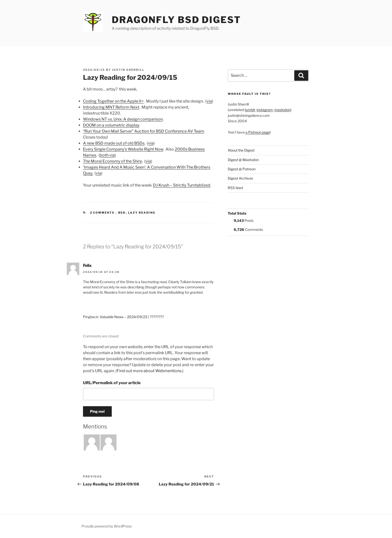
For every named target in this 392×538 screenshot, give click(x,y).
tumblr (250, 110)
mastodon (282, 110)
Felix (87, 265)
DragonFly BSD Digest (176, 20)
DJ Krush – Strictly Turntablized (182, 185)
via (209, 101)
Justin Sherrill (128, 70)
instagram (265, 110)
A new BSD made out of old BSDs (114, 143)
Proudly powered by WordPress (107, 526)
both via (107, 155)
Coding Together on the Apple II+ (113, 101)
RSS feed (235, 188)
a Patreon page (258, 132)
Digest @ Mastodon (243, 160)
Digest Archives (240, 178)
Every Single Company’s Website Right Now (123, 149)
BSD (122, 213)
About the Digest (241, 150)
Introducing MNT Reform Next (111, 107)
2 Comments (102, 213)
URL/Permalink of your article (112, 383)
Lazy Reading (142, 213)
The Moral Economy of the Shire (112, 161)
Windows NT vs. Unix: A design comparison (123, 119)
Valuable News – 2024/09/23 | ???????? (132, 317)
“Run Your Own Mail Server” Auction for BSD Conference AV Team (143, 131)
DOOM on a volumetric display (111, 125)
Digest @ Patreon (242, 169)
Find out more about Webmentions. (149, 371)
